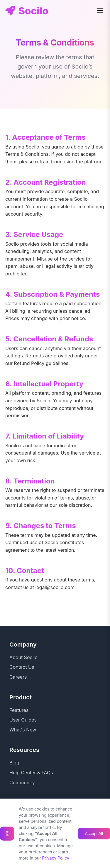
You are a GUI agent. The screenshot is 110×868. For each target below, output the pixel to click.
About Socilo (23, 657)
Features (19, 710)
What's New (23, 730)
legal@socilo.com (55, 587)
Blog (14, 763)
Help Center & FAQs (31, 773)
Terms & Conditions (31, 825)
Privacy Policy (25, 815)
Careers (18, 677)
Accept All (94, 862)
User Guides (23, 720)
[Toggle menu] (100, 11)
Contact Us (22, 667)
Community (22, 783)
